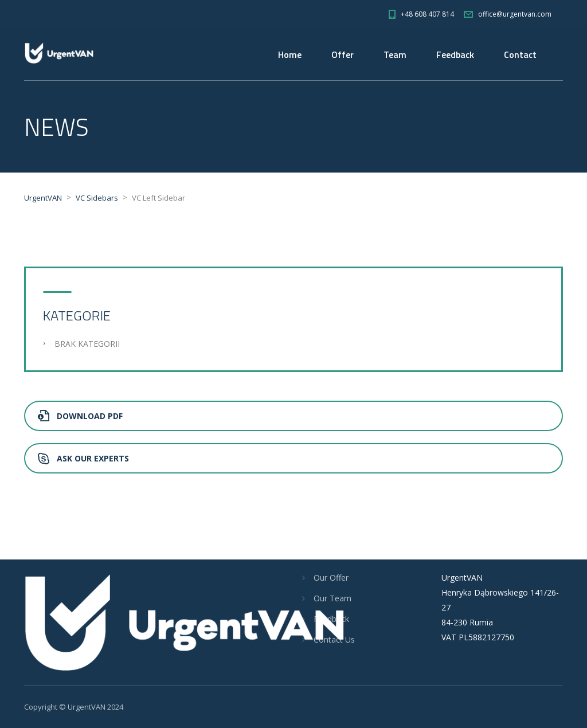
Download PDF (80, 416)
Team (395, 54)
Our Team (332, 598)
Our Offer (331, 578)
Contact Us (334, 639)
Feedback (455, 54)
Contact (520, 54)
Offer (343, 54)
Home (290, 54)
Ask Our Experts (83, 458)
